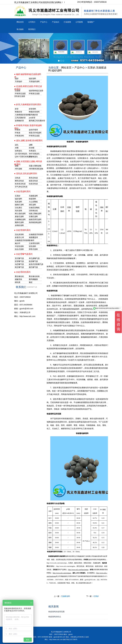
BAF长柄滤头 (34, 154)
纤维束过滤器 (34, 94)
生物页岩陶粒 (34, 208)
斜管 (17, 109)
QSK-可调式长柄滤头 (21, 157)
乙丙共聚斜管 (20, 118)
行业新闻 (67, 22)
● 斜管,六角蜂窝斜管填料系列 (28, 105)
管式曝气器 (19, 258)
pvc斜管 (32, 118)
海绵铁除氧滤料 (35, 222)
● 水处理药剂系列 (22, 272)
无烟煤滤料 (66, 596)
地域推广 (91, 22)
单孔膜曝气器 (34, 258)
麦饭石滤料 (19, 216)
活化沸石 (18, 208)
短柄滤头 (18, 151)
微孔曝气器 (33, 267)
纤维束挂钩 (19, 136)
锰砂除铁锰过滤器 (35, 91)
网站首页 (20, 22)
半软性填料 (19, 246)
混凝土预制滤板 (35, 166)
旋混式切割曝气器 (35, 264)
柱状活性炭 (33, 184)
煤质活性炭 (33, 181)
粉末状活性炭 (20, 184)
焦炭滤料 (18, 202)
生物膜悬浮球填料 (35, 234)
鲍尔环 (18, 243)
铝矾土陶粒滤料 (35, 214)
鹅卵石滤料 (19, 222)
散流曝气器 (33, 261)
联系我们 (32, 29)
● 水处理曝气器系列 (23, 254)
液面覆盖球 (33, 237)
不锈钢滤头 (33, 157)
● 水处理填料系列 (22, 230)
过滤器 (18, 91)
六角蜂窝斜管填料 (21, 115)
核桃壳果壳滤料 (35, 219)
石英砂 (96, 596)
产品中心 (44, 22)
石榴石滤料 (33, 216)
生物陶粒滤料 (20, 219)
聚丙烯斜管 (33, 115)
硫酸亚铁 (18, 279)
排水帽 (32, 148)
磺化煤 (18, 282)
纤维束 (18, 133)
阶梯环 (32, 240)
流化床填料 (19, 234)
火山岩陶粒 (33, 202)
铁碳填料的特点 (55, 617)
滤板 (17, 166)
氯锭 (31, 282)
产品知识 (56, 22)
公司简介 (32, 22)
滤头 (17, 145)
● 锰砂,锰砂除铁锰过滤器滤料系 (28, 75)
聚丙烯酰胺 (33, 279)
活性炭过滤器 (20, 96)
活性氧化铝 (33, 211)
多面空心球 (19, 237)
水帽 (17, 148)
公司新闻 (79, 22)
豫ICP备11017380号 (70, 640)
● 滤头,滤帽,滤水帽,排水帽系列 (28, 140)
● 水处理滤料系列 (22, 191)
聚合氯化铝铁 (34, 276)
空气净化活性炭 (21, 187)
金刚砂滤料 (19, 225)
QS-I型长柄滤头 (21, 154)
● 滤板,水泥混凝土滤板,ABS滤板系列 (28, 162)
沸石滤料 (32, 205)
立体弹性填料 (34, 243)
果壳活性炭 (33, 178)
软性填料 (32, 246)
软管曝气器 (19, 261)
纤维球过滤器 (20, 94)
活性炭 (18, 178)
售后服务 (20, 29)
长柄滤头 (32, 151)
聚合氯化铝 (19, 276)
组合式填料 (19, 249)
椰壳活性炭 (19, 181)
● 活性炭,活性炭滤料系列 (26, 173)
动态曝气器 (19, 264)
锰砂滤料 (18, 199)
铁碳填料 (62, 556)
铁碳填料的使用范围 (56, 612)
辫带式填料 (33, 249)
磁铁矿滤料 (19, 205)
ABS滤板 (18, 169)
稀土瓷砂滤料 (20, 214)
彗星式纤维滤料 (35, 133)
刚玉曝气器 (19, 267)
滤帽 (31, 145)
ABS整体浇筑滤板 (35, 169)
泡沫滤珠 (18, 211)
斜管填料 (32, 109)
